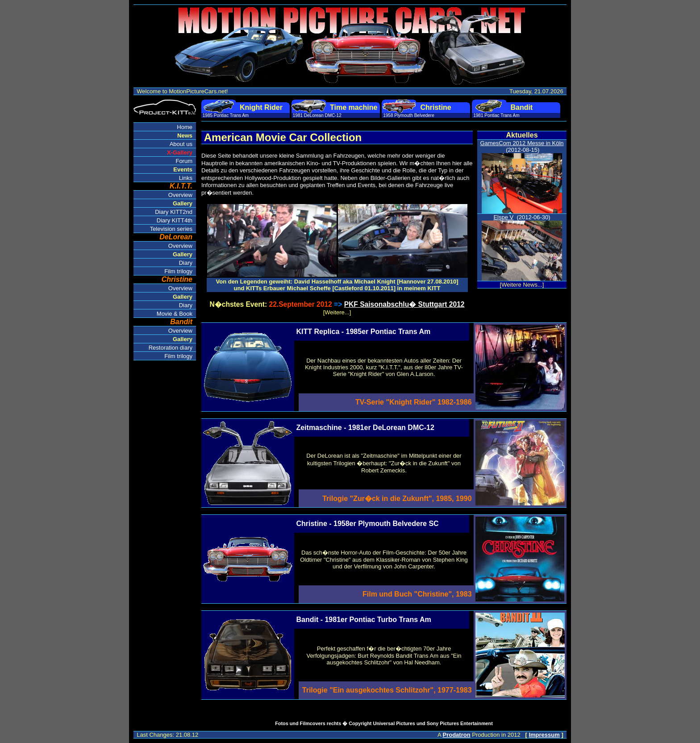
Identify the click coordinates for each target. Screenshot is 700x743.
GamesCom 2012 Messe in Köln (522, 143)
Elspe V (503, 217)
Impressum (544, 735)
